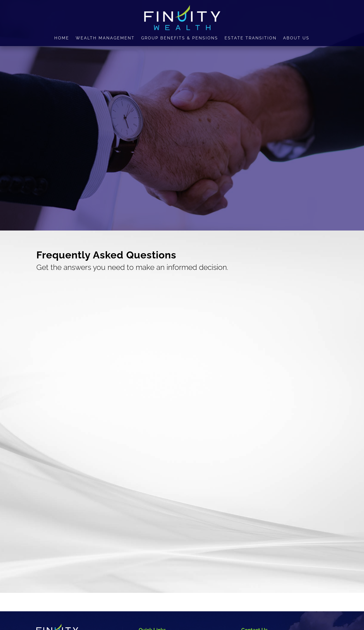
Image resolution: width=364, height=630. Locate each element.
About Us (296, 38)
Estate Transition (251, 38)
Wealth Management (105, 38)
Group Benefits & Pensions (180, 38)
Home (62, 38)
